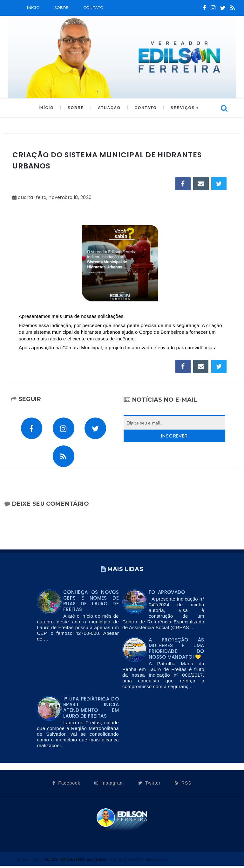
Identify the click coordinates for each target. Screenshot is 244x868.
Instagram (109, 786)
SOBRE (61, 7)
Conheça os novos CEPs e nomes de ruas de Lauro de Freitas (91, 603)
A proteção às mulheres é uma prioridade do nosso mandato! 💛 (176, 651)
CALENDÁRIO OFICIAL (65, 23)
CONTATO (145, 108)
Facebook (66, 786)
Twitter (149, 786)
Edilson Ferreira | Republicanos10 (76, 862)
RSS (183, 786)
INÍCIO (47, 108)
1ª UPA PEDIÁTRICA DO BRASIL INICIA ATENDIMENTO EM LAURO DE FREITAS (91, 710)
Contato (94, 7)
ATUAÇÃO (109, 108)
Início (33, 7)
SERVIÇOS (181, 108)
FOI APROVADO (167, 595)
